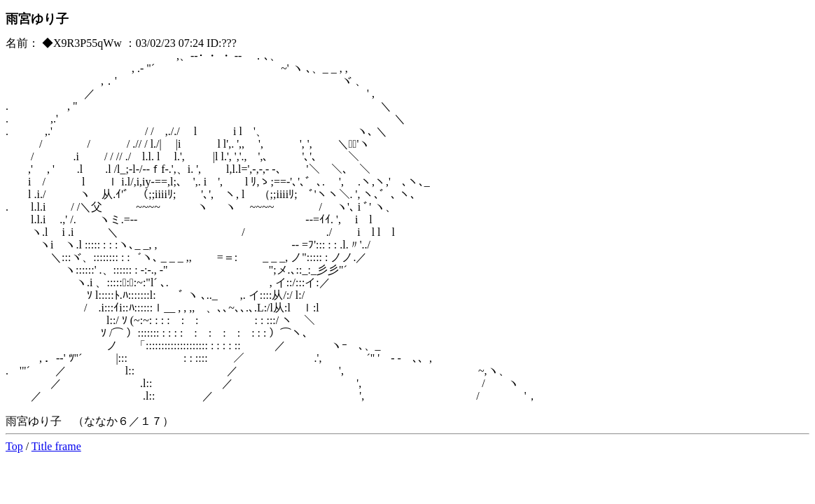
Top (14, 446)
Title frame (56, 446)
